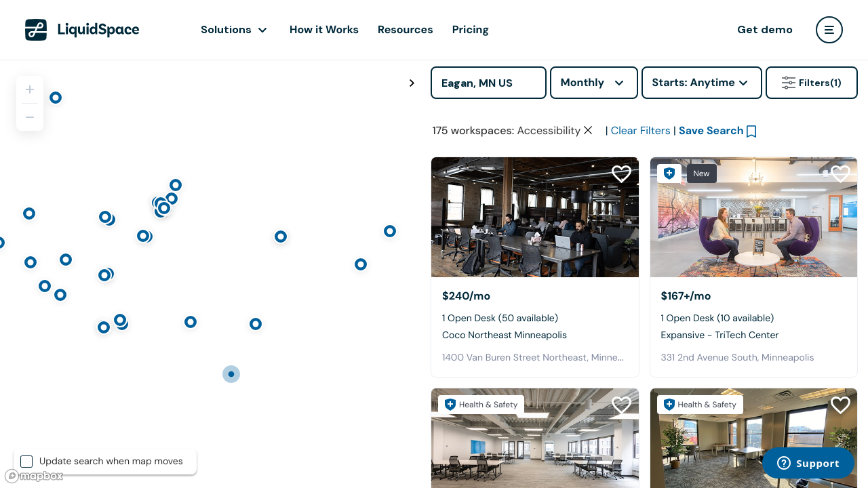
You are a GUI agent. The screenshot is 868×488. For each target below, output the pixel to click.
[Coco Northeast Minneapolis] (535, 217)
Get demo (765, 29)
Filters (812, 83)
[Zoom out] (30, 117)
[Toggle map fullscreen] (412, 83)
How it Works (324, 29)
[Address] (489, 83)
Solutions (226, 29)
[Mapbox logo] (34, 476)
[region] (210, 274)
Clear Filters (641, 130)
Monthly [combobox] (583, 82)
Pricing (471, 29)
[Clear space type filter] (588, 130)
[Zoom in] (30, 89)
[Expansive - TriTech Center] (754, 217)
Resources (406, 29)
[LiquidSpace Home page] (82, 30)
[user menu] (829, 30)
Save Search (711, 130)
